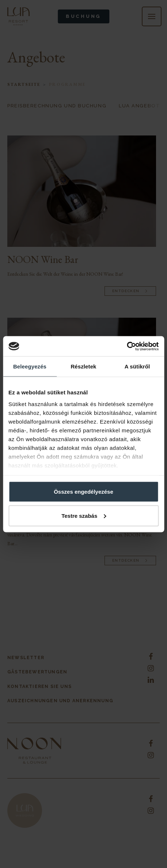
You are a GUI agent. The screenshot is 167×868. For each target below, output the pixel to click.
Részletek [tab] (83, 366)
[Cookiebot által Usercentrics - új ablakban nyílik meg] (127, 346)
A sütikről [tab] (137, 366)
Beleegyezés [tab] (30, 366)
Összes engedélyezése (83, 492)
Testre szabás (84, 515)
